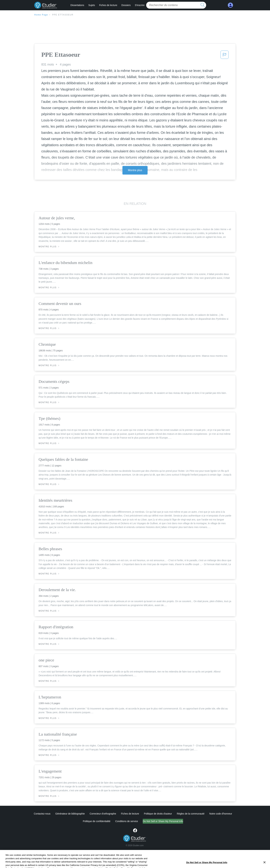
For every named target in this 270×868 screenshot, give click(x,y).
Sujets (92, 5)
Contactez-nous (42, 814)
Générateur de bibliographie (70, 814)
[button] (225, 56)
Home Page (41, 15)
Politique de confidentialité (82, 821)
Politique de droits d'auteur (158, 814)
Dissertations (77, 5)
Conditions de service (112, 821)
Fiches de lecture (108, 5)
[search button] (203, 5)
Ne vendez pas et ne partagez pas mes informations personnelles (163, 821)
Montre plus (135, 170)
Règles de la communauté (191, 814)
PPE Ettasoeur (63, 15)
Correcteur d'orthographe (103, 814)
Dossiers (126, 5)
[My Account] (230, 5)
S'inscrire (140, 5)
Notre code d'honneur (221, 814)
